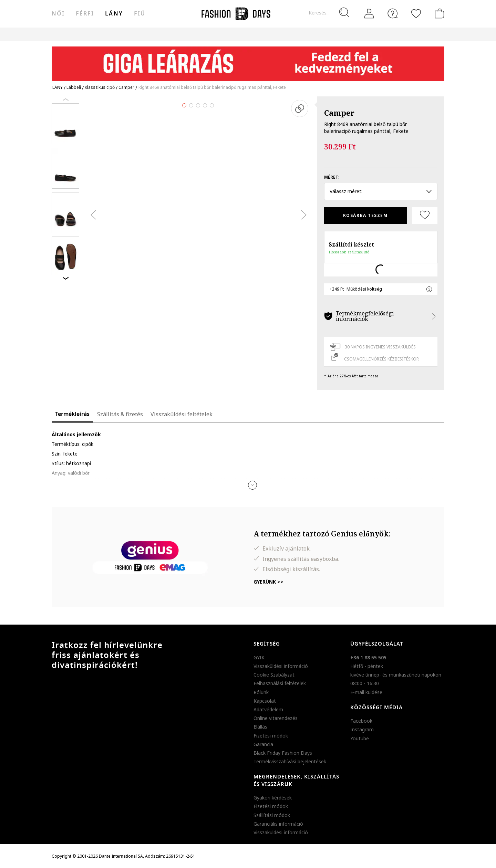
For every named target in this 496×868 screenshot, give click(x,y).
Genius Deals (210, 34)
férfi (85, 14)
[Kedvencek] (416, 13)
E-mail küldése (366, 692)
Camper (339, 113)
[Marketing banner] (248, 60)
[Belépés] (369, 14)
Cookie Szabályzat (274, 675)
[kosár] (438, 13)
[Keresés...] (329, 13)
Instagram (362, 729)
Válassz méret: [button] (381, 191)
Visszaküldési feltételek (182, 414)
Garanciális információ (278, 824)
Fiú (140, 14)
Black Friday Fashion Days (283, 753)
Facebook (361, 721)
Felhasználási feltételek (280, 683)
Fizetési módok (271, 736)
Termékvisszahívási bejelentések (290, 761)
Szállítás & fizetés (120, 414)
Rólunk (261, 692)
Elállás (260, 727)
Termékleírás (72, 414)
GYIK (259, 657)
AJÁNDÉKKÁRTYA (304, 34)
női (58, 14)
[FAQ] (393, 13)
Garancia (263, 744)
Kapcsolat (265, 701)
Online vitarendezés (276, 718)
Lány (114, 14)
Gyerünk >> (268, 582)
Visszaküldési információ (281, 666)
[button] (252, 485)
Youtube (360, 738)
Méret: (332, 177)
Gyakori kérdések (273, 798)
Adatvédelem (268, 709)
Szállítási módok (272, 815)
